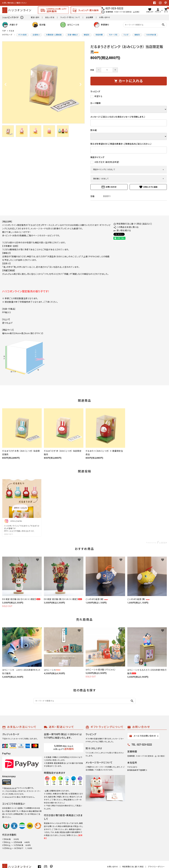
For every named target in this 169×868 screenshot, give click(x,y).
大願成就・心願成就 (54, 35)
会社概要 (90, 17)
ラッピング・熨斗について (70, 17)
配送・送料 (35, 17)
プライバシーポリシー (156, 867)
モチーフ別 (113, 35)
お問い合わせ (105, 17)
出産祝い (36, 35)
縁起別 (87, 35)
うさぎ (126, 35)
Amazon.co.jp (10, 788)
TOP (4, 31)
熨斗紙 (94, 130)
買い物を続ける (122, 230)
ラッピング (95, 92)
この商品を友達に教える (126, 227)
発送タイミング (97, 157)
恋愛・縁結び (73, 35)
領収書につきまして (101, 179)
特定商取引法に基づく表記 (133, 867)
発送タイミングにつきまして (104, 170)
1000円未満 (151, 35)
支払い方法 (50, 17)
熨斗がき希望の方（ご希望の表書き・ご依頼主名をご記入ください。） (121, 144)
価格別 (137, 35)
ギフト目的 (22, 35)
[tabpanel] (43, 82)
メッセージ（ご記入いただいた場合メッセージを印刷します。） (118, 117)
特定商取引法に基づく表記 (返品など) (133, 224)
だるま (12, 31)
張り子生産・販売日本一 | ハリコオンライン (19, 3)
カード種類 (96, 103)
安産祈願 (99, 35)
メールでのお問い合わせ (143, 736)
